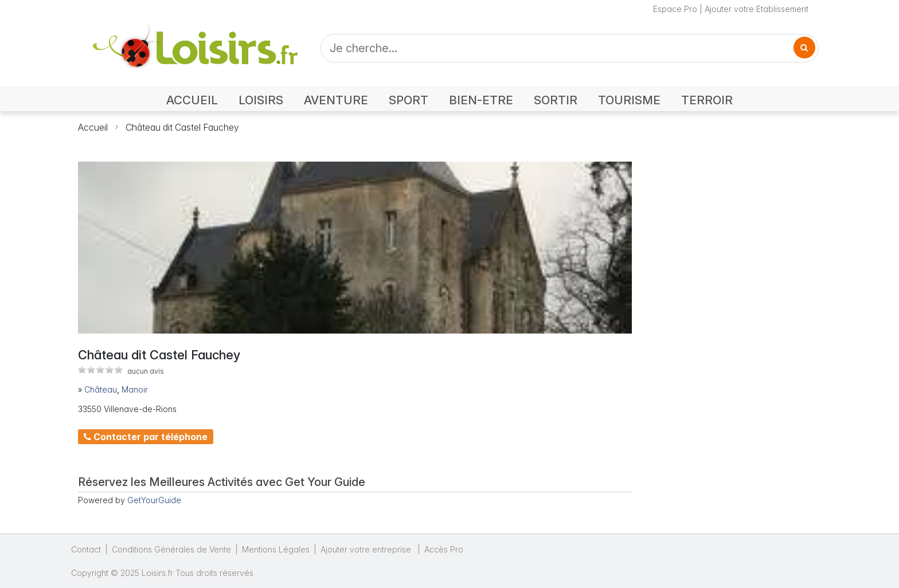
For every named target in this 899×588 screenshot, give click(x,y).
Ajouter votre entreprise (367, 549)
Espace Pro (675, 9)
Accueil (93, 127)
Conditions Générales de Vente (171, 549)
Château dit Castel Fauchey (182, 127)
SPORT (409, 100)
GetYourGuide (154, 500)
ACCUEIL (192, 100)
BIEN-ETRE (481, 100)
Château (101, 389)
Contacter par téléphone (146, 437)
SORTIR (556, 100)
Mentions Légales (276, 549)
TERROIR (707, 100)
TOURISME (629, 100)
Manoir (135, 389)
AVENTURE (336, 100)
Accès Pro (444, 549)
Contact (86, 549)
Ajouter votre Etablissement (757, 9)
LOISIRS (261, 100)
